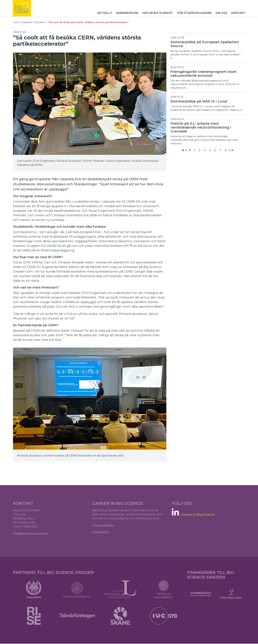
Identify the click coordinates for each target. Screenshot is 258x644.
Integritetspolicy (104, 525)
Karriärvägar (126, 15)
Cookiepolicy (101, 532)
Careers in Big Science (198, 514)
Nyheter (40, 22)
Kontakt (237, 15)
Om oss (221, 15)
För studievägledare (193, 15)
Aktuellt (104, 15)
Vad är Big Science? (157, 15)
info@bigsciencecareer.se (31, 533)
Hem (16, 22)
